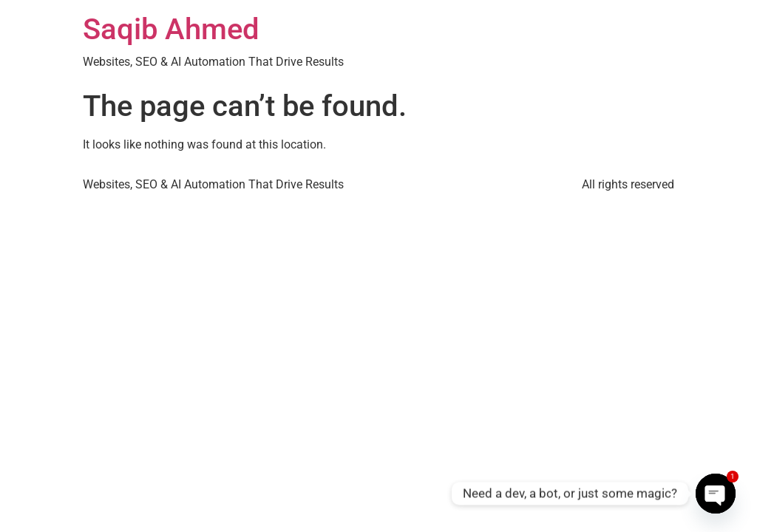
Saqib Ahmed (171, 29)
